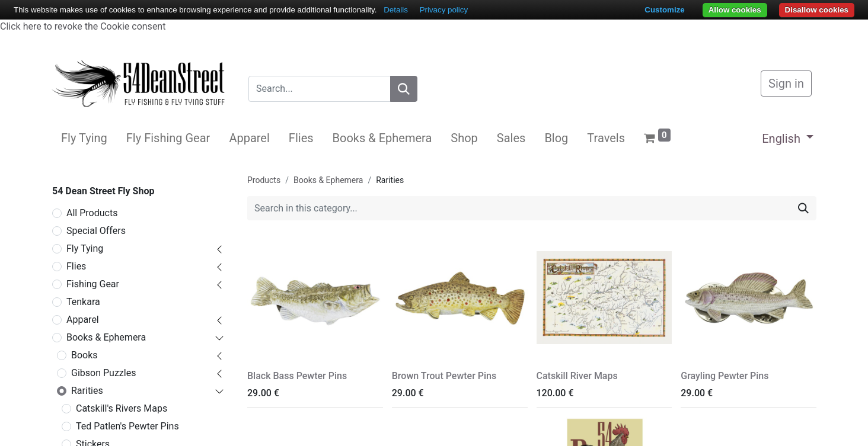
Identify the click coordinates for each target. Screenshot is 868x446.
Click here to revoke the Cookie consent (83, 26)
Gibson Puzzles (103, 373)
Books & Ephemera (106, 337)
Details (396, 10)
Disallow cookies (817, 10)
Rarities (87, 391)
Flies (76, 266)
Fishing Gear (93, 284)
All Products (92, 213)
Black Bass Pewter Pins (297, 376)
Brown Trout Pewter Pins (444, 376)
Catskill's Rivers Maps (122, 408)
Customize (664, 10)
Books (84, 355)
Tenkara (83, 302)
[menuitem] (84, 138)
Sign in (786, 84)
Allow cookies (735, 10)
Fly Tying (85, 248)
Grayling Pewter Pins (725, 376)
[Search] (404, 89)
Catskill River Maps (577, 376)
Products (264, 180)
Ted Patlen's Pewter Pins (127, 426)
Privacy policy (444, 10)
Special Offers (96, 231)
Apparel (83, 320)
